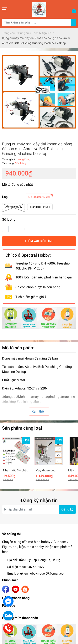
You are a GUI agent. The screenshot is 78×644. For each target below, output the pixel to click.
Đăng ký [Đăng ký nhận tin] (67, 509)
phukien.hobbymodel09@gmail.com (42, 574)
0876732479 (36, 567)
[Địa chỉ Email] (39, 509)
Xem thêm (39, 411)
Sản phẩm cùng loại (22, 428)
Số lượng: (9, 219)
